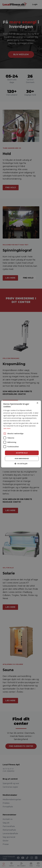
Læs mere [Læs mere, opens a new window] (7, 428)
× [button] (37, 403)
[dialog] (21, 434)
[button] (21, 464)
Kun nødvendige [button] (22, 459)
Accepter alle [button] (22, 453)
